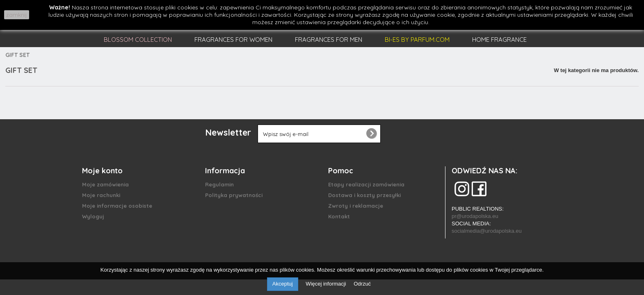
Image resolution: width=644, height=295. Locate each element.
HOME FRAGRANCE (499, 40)
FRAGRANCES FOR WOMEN (233, 40)
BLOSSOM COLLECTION (138, 40)
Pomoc (341, 171)
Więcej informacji (327, 284)
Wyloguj (93, 216)
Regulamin (219, 184)
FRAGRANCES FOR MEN (329, 40)
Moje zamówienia (105, 184)
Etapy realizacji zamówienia (366, 184)
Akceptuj (283, 284)
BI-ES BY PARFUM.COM (417, 40)
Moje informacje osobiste (117, 206)
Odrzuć (362, 284)
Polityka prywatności (234, 195)
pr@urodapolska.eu (475, 216)
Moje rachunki (101, 195)
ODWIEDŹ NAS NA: (484, 171)
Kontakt (339, 216)
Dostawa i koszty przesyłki (364, 195)
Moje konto (102, 171)
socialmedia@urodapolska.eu (487, 231)
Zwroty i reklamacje (356, 206)
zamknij (17, 15)
